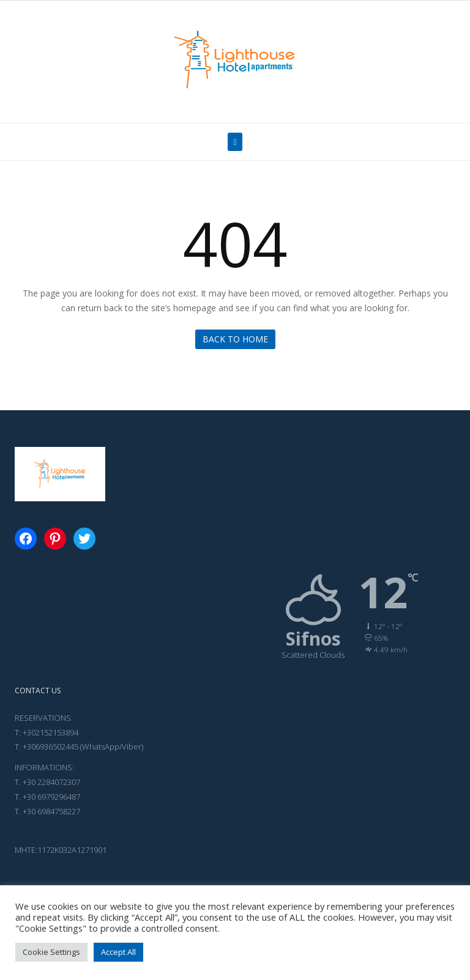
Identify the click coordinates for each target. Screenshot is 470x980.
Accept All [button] (118, 952)
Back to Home (235, 339)
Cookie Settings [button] (51, 952)
